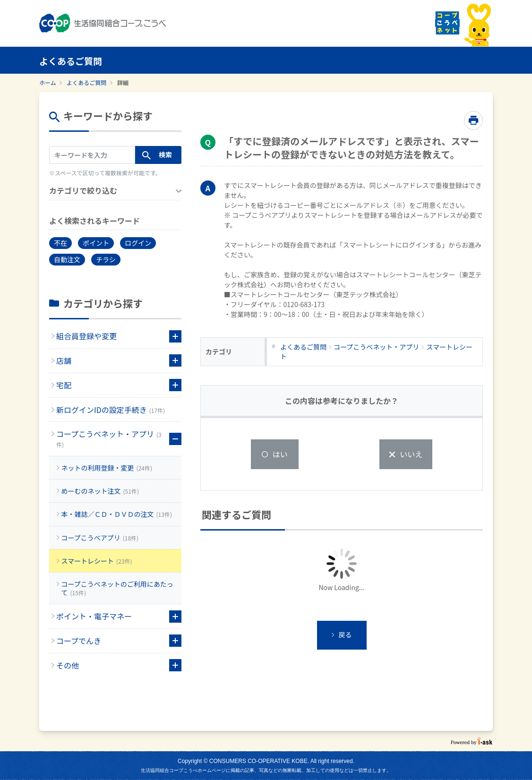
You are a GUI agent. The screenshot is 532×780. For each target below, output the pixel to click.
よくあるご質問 (86, 82)
